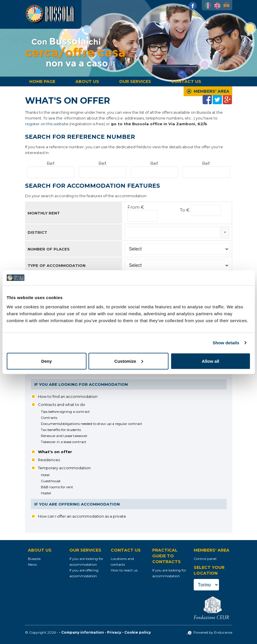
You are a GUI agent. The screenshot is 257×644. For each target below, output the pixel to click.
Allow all (211, 361)
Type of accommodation (57, 265)
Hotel (45, 475)
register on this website (47, 124)
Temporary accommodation (64, 468)
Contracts (49, 418)
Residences (49, 460)
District (37, 232)
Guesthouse (51, 481)
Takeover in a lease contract (64, 442)
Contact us (186, 81)
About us (87, 81)
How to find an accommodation (68, 396)
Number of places (49, 249)
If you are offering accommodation (77, 504)
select (225, 232)
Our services (135, 81)
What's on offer (55, 452)
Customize (129, 361)
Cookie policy (138, 632)
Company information (83, 632)
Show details (226, 343)
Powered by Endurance (209, 632)
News (32, 564)
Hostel (46, 493)
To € (185, 210)
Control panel (205, 559)
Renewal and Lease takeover (64, 436)
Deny (46, 361)
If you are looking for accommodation (81, 384)
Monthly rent (44, 213)
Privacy (114, 632)
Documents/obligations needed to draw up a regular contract (92, 424)
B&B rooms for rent (57, 487)
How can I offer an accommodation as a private (82, 516)
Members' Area (212, 91)
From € (136, 207)
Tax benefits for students (61, 430)
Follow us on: (182, 5)
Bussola (34, 559)
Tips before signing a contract (65, 412)
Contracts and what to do (62, 404)
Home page (42, 81)
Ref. (51, 163)
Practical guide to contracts (166, 556)
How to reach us (124, 570)
